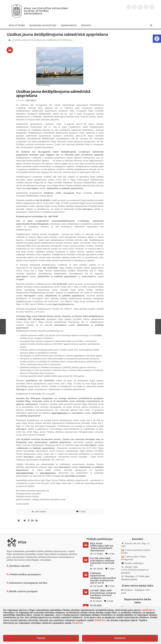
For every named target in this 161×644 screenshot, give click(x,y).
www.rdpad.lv (32, 188)
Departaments (69, 25)
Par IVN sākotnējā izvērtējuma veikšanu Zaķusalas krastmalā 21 (102, 562)
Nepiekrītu (120, 638)
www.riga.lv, (88, 209)
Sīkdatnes (100, 620)
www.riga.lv (29, 457)
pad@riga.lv (138, 563)
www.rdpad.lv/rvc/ (60, 413)
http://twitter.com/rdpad (75, 476)
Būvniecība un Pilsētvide (43, 25)
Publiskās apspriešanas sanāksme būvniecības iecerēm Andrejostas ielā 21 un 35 (103, 578)
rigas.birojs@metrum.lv (63, 304)
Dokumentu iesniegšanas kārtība (28, 583)
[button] (157, 39)
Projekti (20, 279)
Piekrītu (41, 638)
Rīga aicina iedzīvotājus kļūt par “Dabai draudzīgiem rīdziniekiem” (102, 547)
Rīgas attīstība (17, 25)
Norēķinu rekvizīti (18, 566)
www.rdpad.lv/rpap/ (25, 473)
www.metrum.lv (89, 276)
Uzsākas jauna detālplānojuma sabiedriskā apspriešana (53, 93)
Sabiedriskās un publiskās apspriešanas (65, 188)
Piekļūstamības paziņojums (24, 574)
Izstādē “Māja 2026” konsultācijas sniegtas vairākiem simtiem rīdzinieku (103, 594)
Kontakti (86, 25)
